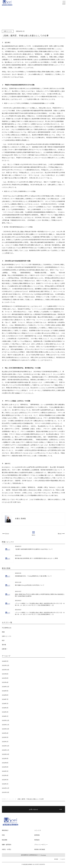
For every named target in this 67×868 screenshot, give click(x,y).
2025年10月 (6, 670)
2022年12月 (6, 746)
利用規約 (37, 840)
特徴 (3, 835)
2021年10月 (6, 792)
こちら (44, 855)
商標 (3, 632)
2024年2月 (5, 712)
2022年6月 (5, 767)
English (63, 859)
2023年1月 (5, 742)
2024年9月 (5, 691)
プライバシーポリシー (41, 845)
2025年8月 (5, 674)
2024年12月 (6, 687)
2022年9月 (5, 758)
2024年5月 (5, 703)
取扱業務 (5, 840)
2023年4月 (5, 733)
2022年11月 (6, 750)
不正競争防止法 (7, 628)
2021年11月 (6, 788)
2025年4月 (5, 682)
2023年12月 (6, 720)
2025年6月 (5, 678)
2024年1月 (5, 716)
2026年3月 (5, 661)
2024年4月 (5, 708)
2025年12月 (6, 665)
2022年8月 (5, 763)
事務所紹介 (5, 830)
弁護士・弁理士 (7, 849)
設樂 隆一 (5, 649)
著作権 (4, 645)
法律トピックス (8, 31)
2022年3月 (5, 780)
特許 (3, 640)
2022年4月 (5, 775)
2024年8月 (5, 695)
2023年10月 (6, 729)
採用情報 (37, 835)
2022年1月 (5, 784)
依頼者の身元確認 (40, 849)
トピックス (11, 799)
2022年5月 (5, 771)
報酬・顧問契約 (7, 845)
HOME (4, 799)
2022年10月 (6, 754)
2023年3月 (5, 737)
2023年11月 (6, 725)
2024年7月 (5, 699)
